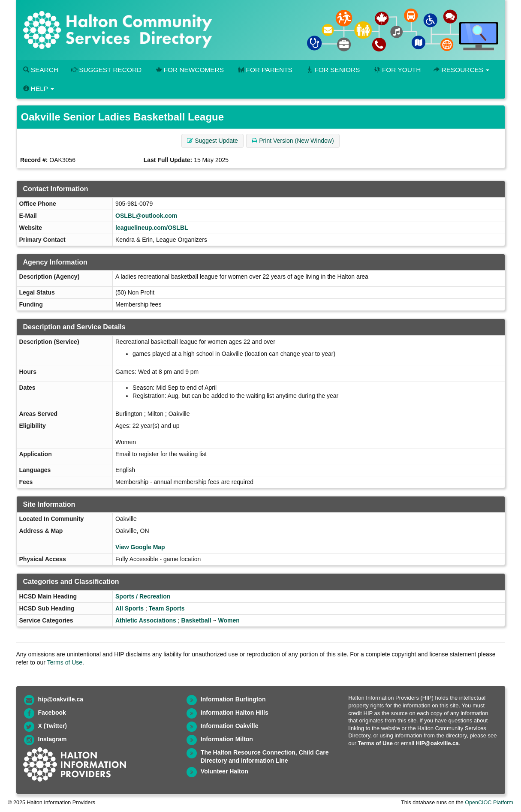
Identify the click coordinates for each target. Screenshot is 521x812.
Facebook (52, 713)
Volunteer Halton (224, 771)
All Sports (129, 608)
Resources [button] (461, 70)
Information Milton (227, 739)
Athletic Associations (146, 620)
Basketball (196, 620)
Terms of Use (65, 662)
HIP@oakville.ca (437, 743)
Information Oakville (230, 726)
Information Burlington (233, 699)
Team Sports (167, 608)
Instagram (53, 739)
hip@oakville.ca (61, 699)
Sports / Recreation (143, 596)
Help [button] (39, 89)
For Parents (265, 70)
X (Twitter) (53, 726)
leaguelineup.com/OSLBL (152, 228)
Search (41, 70)
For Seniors (333, 70)
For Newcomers (189, 70)
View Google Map (140, 547)
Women (229, 620)
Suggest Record (106, 70)
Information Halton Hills (235, 713)
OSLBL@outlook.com (146, 216)
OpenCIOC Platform (489, 803)
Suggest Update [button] (212, 141)
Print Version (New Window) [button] (293, 141)
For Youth (397, 70)
